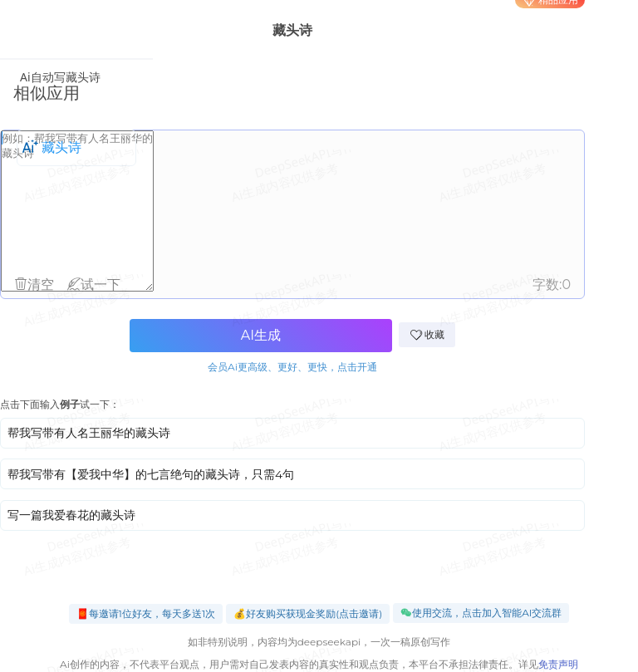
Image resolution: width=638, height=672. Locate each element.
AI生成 (261, 335)
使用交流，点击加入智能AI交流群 (481, 613)
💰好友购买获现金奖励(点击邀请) (308, 613)
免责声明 (558, 664)
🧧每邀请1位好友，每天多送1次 (146, 613)
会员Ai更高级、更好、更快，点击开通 (292, 367)
